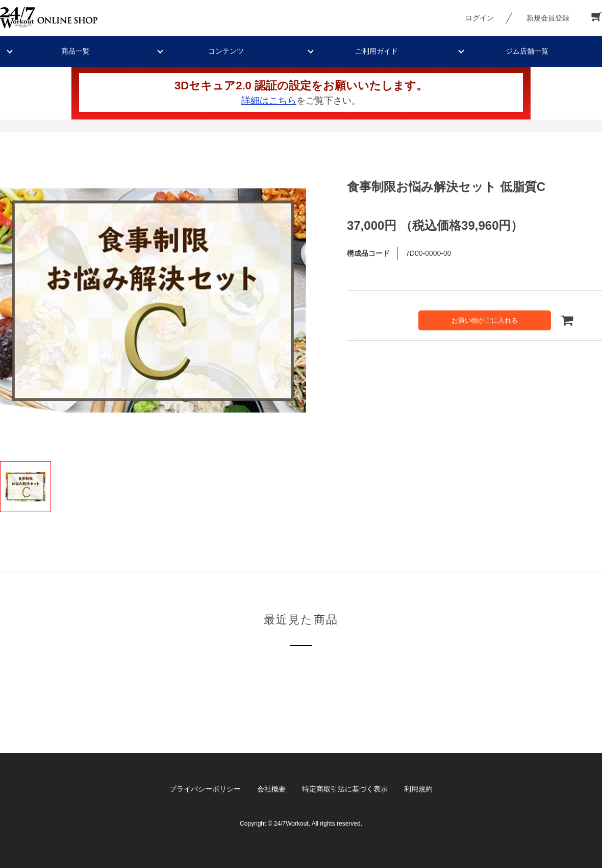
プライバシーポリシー (205, 789)
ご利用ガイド (377, 51)
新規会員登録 (548, 18)
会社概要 (271, 789)
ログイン (480, 18)
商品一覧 (76, 51)
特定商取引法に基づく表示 (345, 789)
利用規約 (418, 789)
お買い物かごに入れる (485, 320)
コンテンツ (226, 51)
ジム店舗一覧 (527, 51)
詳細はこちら (269, 101)
